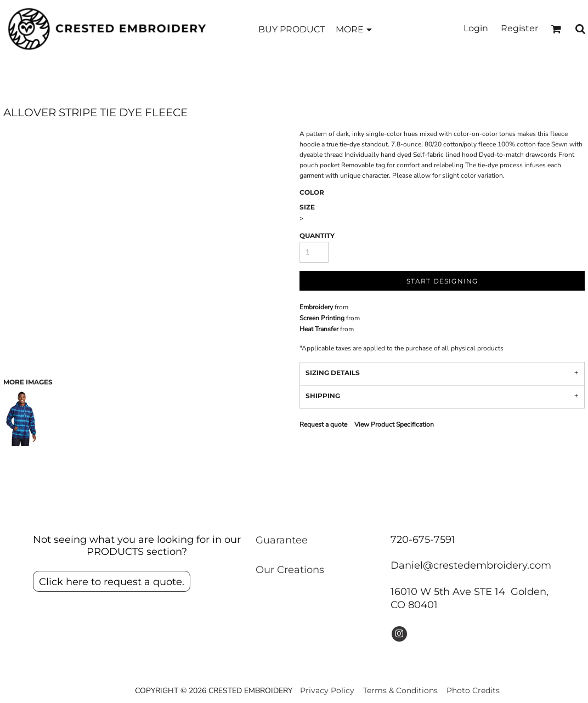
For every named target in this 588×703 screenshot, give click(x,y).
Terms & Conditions (400, 690)
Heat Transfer (319, 329)
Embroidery (316, 307)
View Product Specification (394, 424)
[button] (556, 29)
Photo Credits (473, 690)
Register (519, 28)
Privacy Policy (327, 690)
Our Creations (290, 570)
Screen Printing (322, 318)
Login (476, 28)
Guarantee (282, 540)
